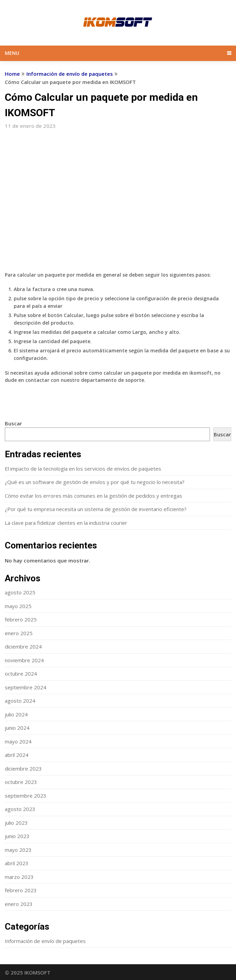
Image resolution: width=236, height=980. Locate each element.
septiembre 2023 (26, 796)
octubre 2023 (21, 782)
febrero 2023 (21, 890)
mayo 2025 (18, 606)
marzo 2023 (19, 877)
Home (12, 74)
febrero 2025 (21, 619)
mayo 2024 (18, 741)
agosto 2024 (20, 701)
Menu (12, 53)
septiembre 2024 (26, 687)
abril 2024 (17, 755)
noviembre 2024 (24, 660)
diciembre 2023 (23, 769)
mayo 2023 (18, 850)
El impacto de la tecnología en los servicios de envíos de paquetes (83, 469)
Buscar (13, 423)
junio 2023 (17, 836)
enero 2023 (19, 904)
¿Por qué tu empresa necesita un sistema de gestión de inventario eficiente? (96, 509)
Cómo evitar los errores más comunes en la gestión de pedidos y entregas (93, 496)
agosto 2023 (20, 809)
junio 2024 (17, 728)
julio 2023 (16, 823)
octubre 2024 (21, 674)
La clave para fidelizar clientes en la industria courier (66, 523)
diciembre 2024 (23, 646)
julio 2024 (16, 714)
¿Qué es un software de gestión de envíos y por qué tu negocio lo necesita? (95, 482)
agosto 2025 (20, 592)
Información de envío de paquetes (70, 74)
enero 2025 (19, 633)
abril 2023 (17, 863)
